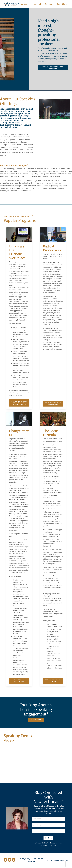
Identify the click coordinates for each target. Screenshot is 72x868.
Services (25, 4)
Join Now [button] (48, 840)
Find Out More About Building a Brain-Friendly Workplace (19, 404)
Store (64, 4)
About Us (43, 4)
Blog (59, 4)
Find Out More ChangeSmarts (19, 682)
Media (35, 4)
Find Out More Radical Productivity (53, 405)
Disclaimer (31, 863)
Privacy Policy (25, 861)
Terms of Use (38, 861)
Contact (52, 4)
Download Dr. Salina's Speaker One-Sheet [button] (53, 68)
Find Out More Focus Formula (53, 682)
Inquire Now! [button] (36, 721)
